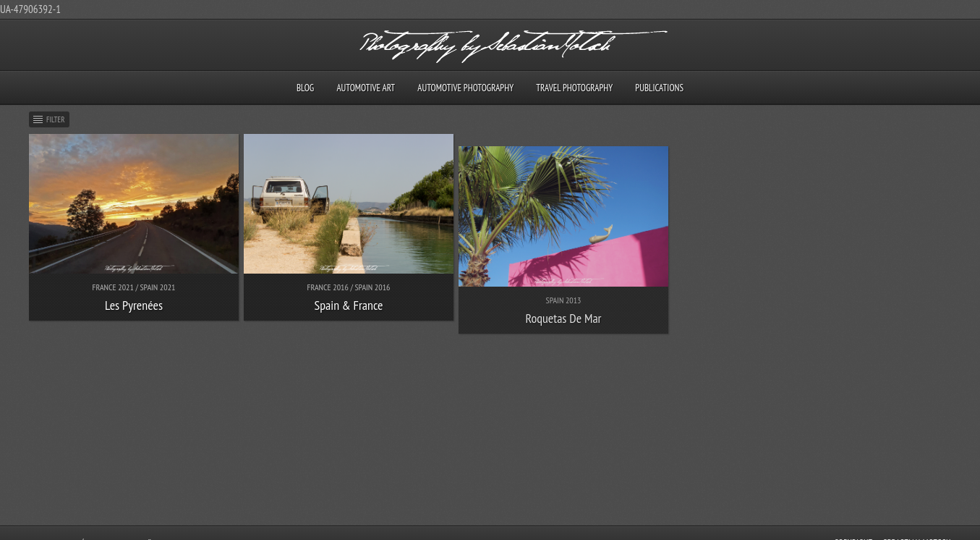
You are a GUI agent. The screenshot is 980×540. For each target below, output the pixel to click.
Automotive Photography (465, 88)
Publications (659, 88)
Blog (305, 88)
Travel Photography (574, 88)
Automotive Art (366, 88)
